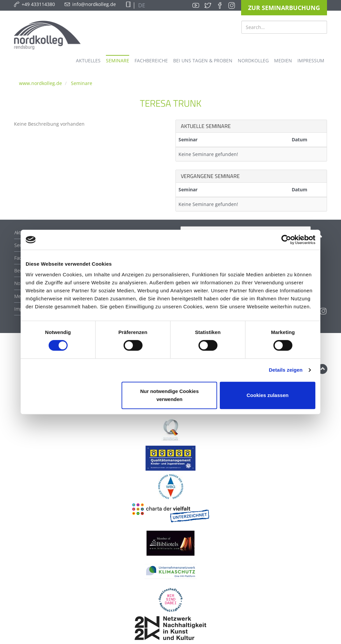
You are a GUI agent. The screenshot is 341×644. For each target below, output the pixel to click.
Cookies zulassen (268, 395)
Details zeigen (286, 370)
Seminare (82, 83)
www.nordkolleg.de (40, 83)
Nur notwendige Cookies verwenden (170, 395)
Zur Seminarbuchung (284, 8)
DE (141, 5)
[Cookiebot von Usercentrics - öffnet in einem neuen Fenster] (286, 240)
